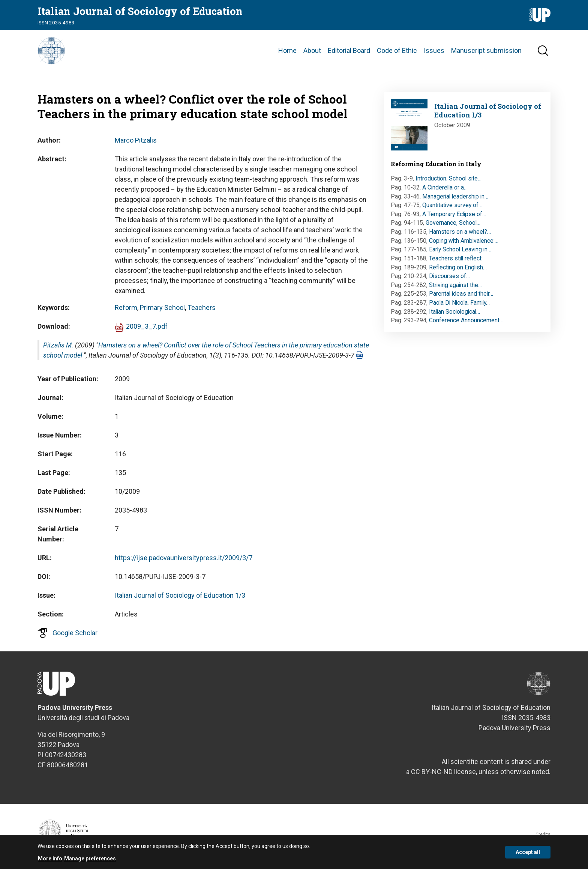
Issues (434, 52)
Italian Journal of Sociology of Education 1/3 (180, 599)
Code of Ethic (397, 52)
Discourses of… (449, 279)
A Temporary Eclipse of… (454, 217)
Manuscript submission (486, 52)
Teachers (202, 311)
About (312, 52)
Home (287, 52)
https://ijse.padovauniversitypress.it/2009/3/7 (184, 561)
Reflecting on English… (458, 271)
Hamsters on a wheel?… (460, 235)
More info (50, 859)
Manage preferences (90, 859)
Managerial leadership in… (455, 200)
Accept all (528, 853)
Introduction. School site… (448, 182)
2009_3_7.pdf (147, 330)
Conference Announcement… (466, 324)
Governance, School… (453, 226)
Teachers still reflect (455, 262)
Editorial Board (349, 52)
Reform (126, 311)
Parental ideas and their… (461, 297)
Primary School (162, 311)
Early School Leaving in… (460, 253)
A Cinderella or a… (445, 191)
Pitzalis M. (58, 348)
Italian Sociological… (454, 315)
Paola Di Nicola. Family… (459, 306)
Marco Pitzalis (136, 144)
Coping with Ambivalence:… (464, 244)
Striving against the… (455, 288)
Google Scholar (75, 636)
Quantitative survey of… (452, 208)
